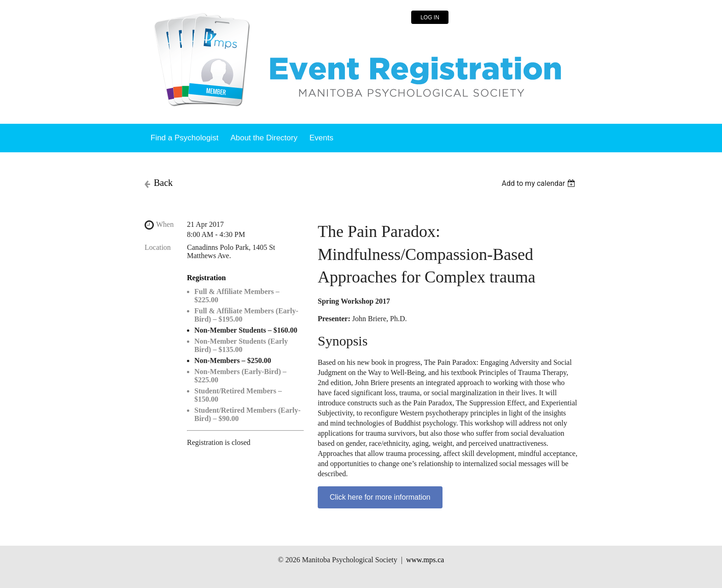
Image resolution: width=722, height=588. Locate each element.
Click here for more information (380, 497)
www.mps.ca (425, 560)
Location (158, 247)
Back (163, 183)
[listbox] (539, 183)
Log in (430, 17)
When (165, 224)
